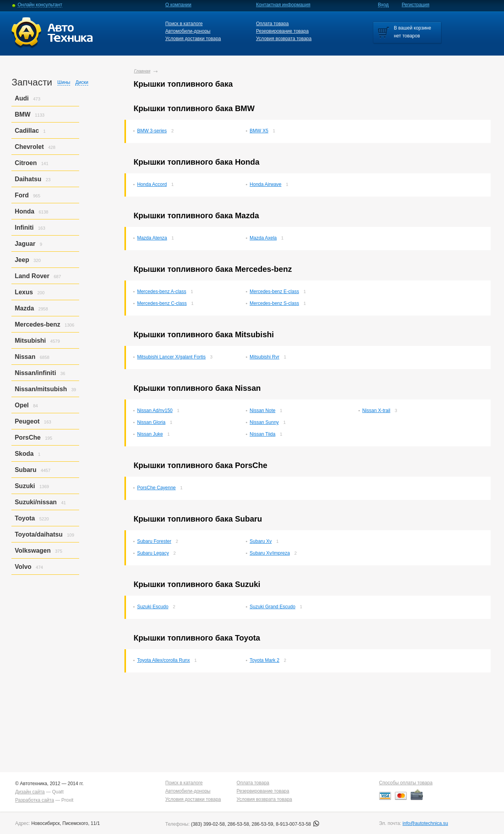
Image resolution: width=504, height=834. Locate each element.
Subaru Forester (154, 541)
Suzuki (25, 486)
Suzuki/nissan (36, 502)
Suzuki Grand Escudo (272, 607)
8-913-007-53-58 (297, 824)
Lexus (24, 292)
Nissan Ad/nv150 (155, 410)
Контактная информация (283, 5)
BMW (22, 114)
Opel (22, 405)
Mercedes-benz (37, 324)
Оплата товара (272, 24)
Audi (22, 98)
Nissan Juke (150, 434)
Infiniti (24, 228)
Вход (383, 5)
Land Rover (32, 276)
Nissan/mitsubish (41, 389)
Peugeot (27, 421)
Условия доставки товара (193, 39)
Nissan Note (262, 410)
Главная (142, 71)
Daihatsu (28, 179)
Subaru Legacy (153, 553)
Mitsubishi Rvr (264, 357)
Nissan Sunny (264, 422)
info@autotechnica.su (425, 823)
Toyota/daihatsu (39, 534)
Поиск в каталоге (184, 24)
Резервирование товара (282, 31)
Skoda (24, 454)
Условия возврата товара (284, 39)
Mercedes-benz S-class (274, 303)
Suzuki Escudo (153, 607)
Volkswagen (32, 551)
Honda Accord (152, 184)
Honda (24, 211)
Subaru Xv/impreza (270, 553)
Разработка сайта (34, 800)
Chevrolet (29, 147)
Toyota (25, 518)
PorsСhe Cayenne (156, 488)
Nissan (25, 357)
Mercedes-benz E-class (274, 292)
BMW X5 (259, 131)
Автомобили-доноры (188, 31)
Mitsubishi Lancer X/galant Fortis (171, 357)
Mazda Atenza (152, 238)
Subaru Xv (261, 541)
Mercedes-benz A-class (162, 292)
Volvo (23, 567)
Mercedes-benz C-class (162, 303)
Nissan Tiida (262, 434)
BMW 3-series (152, 131)
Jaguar (25, 244)
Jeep (22, 260)
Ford (22, 195)
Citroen (26, 163)
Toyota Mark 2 (264, 660)
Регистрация (415, 5)
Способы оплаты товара (406, 783)
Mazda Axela (263, 238)
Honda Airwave (266, 184)
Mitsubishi (30, 341)
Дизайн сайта (30, 792)
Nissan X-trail (376, 410)
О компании (178, 5)
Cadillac (27, 131)
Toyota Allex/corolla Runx (163, 660)
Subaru (25, 470)
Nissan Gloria (151, 422)
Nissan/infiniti (35, 373)
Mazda (24, 308)
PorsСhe (28, 437)
